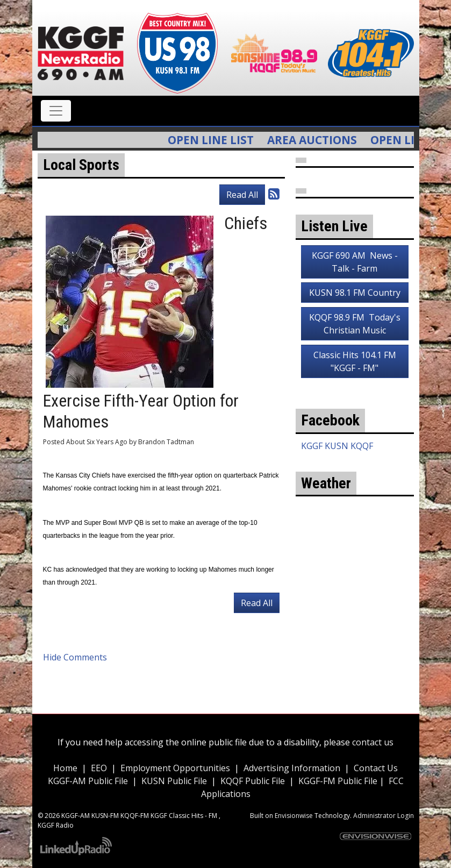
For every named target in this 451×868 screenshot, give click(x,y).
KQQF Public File (253, 781)
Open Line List (221, 140)
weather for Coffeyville (355, 619)
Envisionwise (294, 816)
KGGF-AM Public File (88, 781)
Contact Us (376, 768)
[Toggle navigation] (56, 111)
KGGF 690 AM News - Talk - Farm (355, 262)
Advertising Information (292, 768)
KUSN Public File (174, 781)
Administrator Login (384, 816)
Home (65, 768)
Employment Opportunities (175, 768)
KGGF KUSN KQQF (337, 446)
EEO (99, 768)
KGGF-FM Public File (339, 781)
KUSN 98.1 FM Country (355, 293)
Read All (242, 195)
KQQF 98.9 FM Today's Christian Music (355, 324)
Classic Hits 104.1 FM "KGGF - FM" (355, 361)
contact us (373, 742)
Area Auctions (323, 140)
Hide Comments (75, 657)
